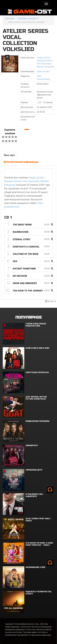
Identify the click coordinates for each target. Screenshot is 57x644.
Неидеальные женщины (37, 421)
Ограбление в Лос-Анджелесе (35, 495)
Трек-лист (9, 155)
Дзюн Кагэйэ (43, 71)
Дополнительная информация (21, 162)
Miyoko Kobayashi (45, 67)
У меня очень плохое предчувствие (36, 325)
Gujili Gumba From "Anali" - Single (39, 520)
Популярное (28, 317)
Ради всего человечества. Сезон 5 (39, 593)
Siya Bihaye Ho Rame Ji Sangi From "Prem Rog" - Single (39, 544)
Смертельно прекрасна (37, 372)
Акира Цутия (43, 58)
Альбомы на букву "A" (28, 18)
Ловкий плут (32, 446)
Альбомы (10, 18)
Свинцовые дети (34, 470)
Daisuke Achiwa (44, 61)
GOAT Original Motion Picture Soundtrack (36, 398)
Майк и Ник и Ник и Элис (37, 348)
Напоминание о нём (35, 567)
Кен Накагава (44, 64)
